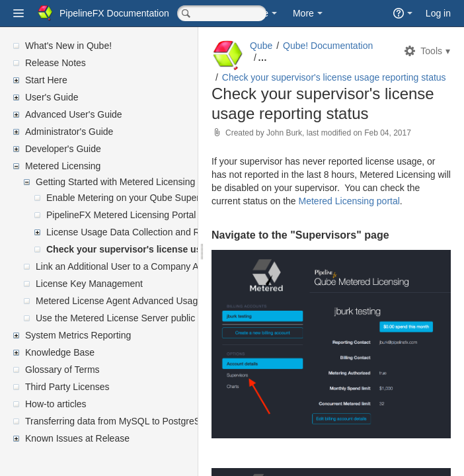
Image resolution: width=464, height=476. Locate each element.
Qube (261, 46)
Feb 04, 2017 (388, 133)
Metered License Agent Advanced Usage (119, 301)
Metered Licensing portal (349, 201)
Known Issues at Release (77, 438)
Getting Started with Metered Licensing (115, 182)
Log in (438, 13)
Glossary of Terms (62, 370)
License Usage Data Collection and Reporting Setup (153, 232)
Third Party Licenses (67, 387)
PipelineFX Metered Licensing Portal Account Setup (152, 215)
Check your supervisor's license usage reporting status (168, 249)
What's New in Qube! (68, 46)
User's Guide (52, 97)
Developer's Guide (63, 149)
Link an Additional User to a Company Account (131, 266)
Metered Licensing (63, 166)
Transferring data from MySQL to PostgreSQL (119, 421)
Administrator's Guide (69, 132)
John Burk (284, 133)
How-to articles (56, 404)
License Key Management (89, 284)
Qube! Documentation (328, 46)
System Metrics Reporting (78, 335)
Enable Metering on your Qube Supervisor (133, 198)
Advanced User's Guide (74, 114)
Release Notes (56, 63)
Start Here (46, 80)
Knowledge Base (60, 352)
